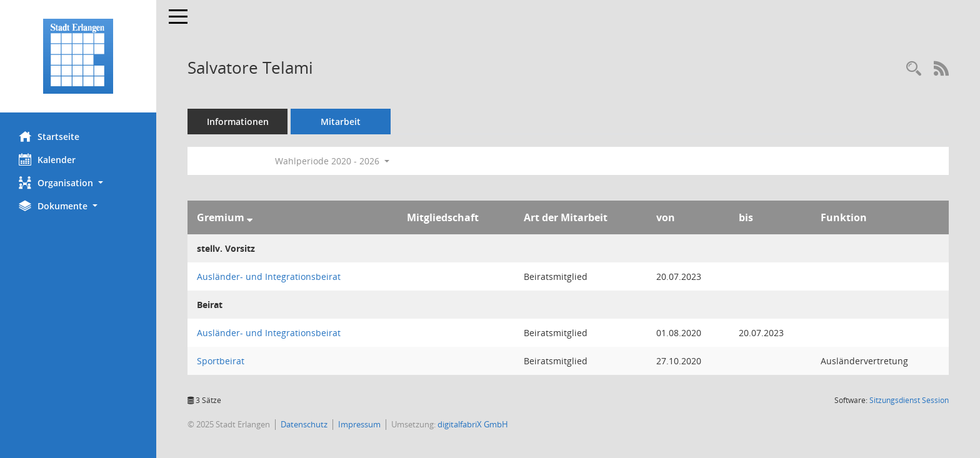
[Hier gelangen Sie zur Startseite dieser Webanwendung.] (78, 56)
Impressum (359, 424)
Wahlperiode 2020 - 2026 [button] (332, 161)
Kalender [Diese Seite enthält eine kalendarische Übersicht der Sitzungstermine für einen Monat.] (47, 159)
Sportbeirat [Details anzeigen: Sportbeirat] (221, 361)
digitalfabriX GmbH (473, 424)
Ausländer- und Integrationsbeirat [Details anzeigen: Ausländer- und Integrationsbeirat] (269, 276)
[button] (78, 183)
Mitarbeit (341, 122)
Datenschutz (304, 424)
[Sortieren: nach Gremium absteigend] (250, 217)
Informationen (238, 122)
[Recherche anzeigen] (914, 69)
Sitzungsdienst (909, 400)
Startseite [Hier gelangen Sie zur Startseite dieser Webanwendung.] (49, 136)
